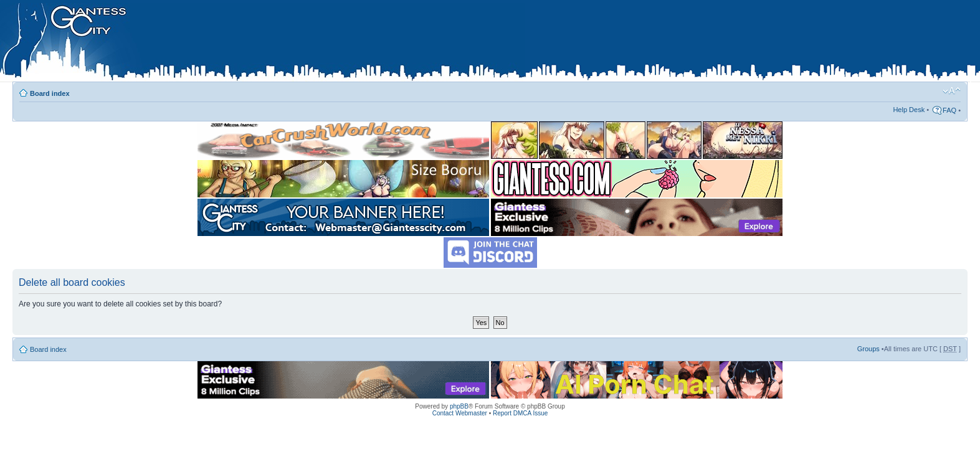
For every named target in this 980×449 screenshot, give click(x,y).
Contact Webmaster (460, 413)
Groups (868, 349)
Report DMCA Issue (520, 413)
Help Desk (909, 110)
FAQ (949, 110)
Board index (50, 93)
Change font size (952, 91)
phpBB (459, 406)
